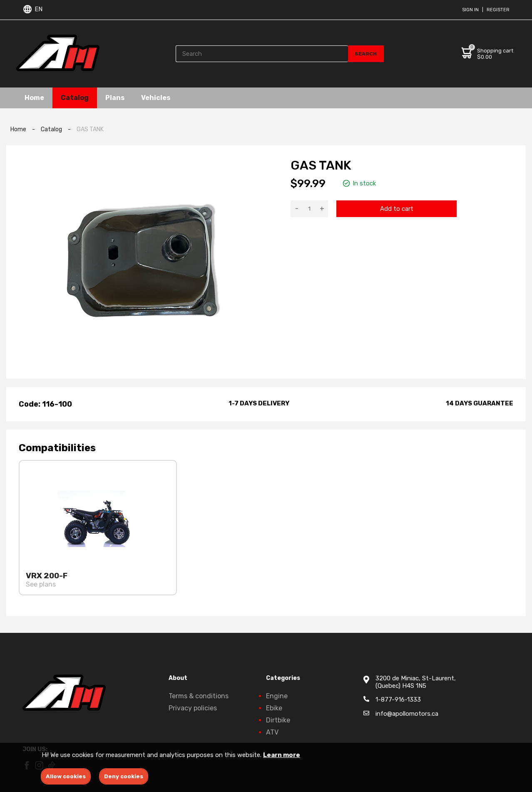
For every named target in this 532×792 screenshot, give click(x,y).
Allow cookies (66, 776)
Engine (277, 696)
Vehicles (156, 98)
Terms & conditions (199, 696)
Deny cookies (124, 776)
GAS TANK (90, 129)
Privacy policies (193, 708)
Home (34, 98)
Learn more (282, 755)
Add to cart (397, 209)
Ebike (274, 708)
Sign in (470, 10)
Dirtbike (278, 720)
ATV (272, 732)
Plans (115, 98)
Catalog (75, 98)
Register (498, 10)
